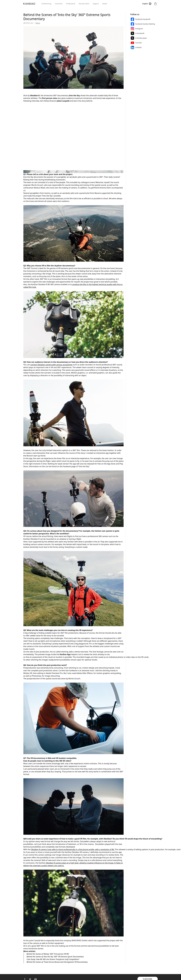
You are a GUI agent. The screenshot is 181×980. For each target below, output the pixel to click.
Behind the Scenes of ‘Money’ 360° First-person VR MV (48, 954)
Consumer (59, 4)
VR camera (84, 852)
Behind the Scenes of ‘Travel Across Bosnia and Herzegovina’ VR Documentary (57, 962)
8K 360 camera (54, 284)
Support (96, 4)
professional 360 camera (98, 536)
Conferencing (46, 4)
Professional (71, 4)
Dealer (105, 4)
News (38, 23)
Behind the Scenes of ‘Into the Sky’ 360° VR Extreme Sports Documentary (55, 957)
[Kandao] (32, 4)
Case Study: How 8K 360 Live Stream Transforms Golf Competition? (53, 959)
